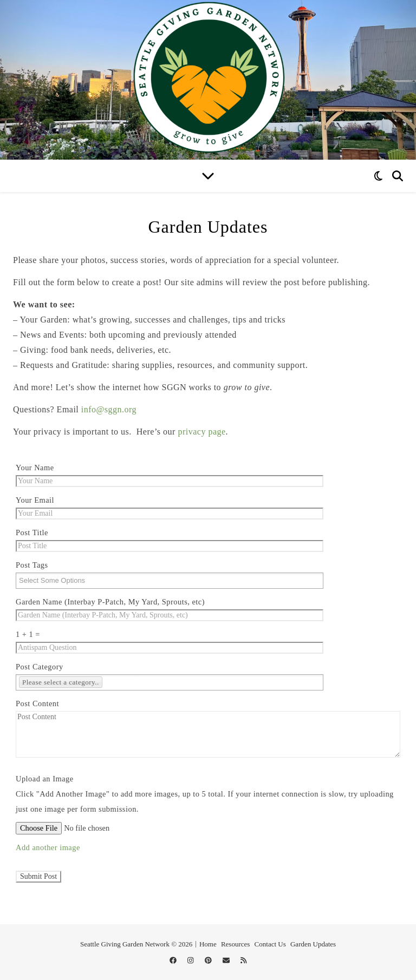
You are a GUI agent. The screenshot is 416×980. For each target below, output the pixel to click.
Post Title (32, 532)
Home (208, 944)
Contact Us (270, 944)
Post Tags (32, 565)
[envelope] (227, 961)
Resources (235, 944)
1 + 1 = (28, 634)
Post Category (40, 667)
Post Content (37, 703)
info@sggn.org (109, 409)
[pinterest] (209, 961)
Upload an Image (45, 779)
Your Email (35, 500)
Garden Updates (313, 944)
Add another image (48, 847)
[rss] (243, 961)
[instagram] (191, 961)
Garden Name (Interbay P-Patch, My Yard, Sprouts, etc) (110, 602)
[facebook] (174, 961)
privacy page (201, 432)
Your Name (35, 468)
